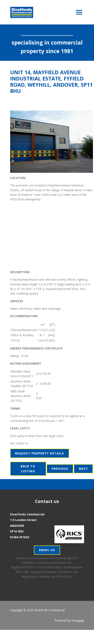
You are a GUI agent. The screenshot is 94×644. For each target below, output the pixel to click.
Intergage (78, 620)
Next (83, 469)
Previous (60, 469)
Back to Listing (28, 469)
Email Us (47, 550)
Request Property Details (40, 453)
